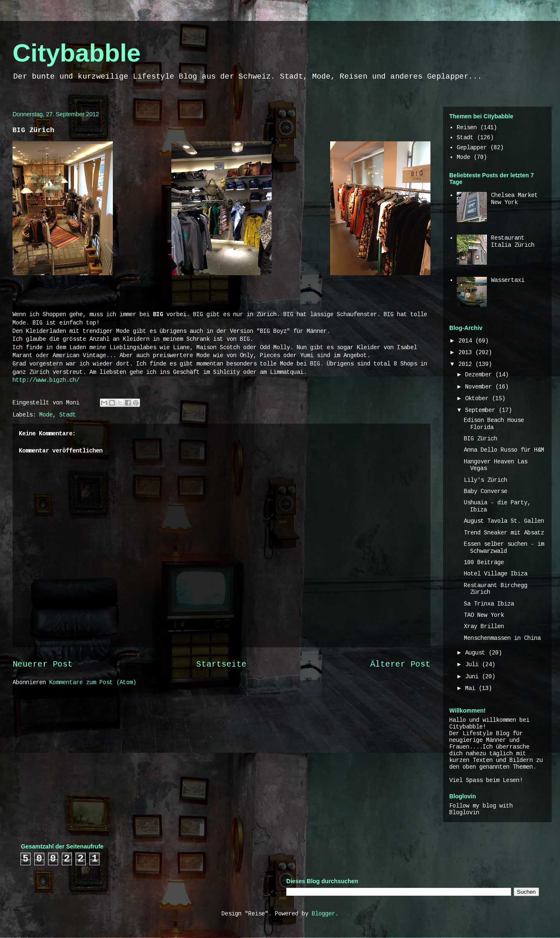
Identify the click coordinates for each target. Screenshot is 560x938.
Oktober (479, 399)
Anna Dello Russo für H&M (504, 450)
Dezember (480, 375)
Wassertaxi (508, 280)
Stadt (68, 415)
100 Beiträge (484, 562)
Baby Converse (486, 491)
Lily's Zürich (486, 480)
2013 (467, 353)
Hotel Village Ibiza (496, 574)
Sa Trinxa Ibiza (489, 604)
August (477, 653)
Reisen (467, 128)
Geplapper (472, 148)
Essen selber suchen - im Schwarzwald (504, 548)
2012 (467, 364)
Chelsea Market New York (514, 199)
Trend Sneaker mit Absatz (504, 533)
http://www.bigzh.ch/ (46, 380)
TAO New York (484, 615)
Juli (473, 665)
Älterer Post (400, 665)
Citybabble (77, 53)
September (482, 410)
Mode (46, 415)
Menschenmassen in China (502, 638)
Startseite (221, 665)
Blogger (323, 914)
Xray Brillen (484, 626)
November (480, 387)
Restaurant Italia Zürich (513, 242)
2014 (467, 341)
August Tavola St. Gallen (504, 521)
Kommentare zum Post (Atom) (93, 682)
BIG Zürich (481, 439)
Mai (472, 688)
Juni (473, 677)
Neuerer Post (43, 665)
